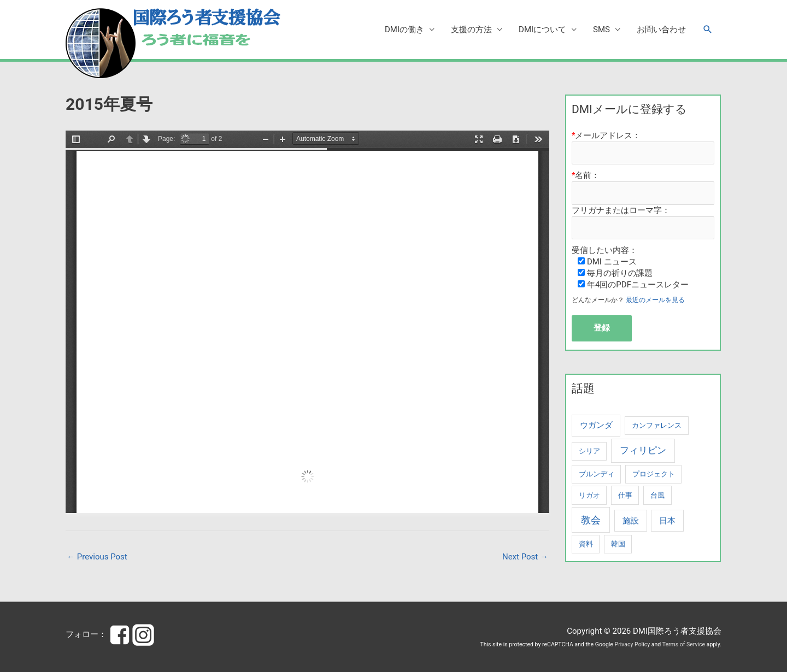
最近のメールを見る (655, 300)
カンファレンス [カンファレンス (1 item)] (657, 425)
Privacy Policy (633, 644)
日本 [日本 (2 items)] (667, 521)
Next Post (525, 557)
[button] (708, 30)
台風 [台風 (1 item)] (657, 495)
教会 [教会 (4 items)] (591, 520)
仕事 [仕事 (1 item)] (625, 495)
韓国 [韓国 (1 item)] (618, 544)
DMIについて (542, 30)
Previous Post (97, 557)
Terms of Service (684, 644)
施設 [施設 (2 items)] (631, 521)
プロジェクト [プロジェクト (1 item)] (654, 474)
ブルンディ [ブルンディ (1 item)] (597, 474)
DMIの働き (404, 30)
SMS (601, 30)
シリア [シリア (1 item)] (589, 451)
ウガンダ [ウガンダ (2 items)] (596, 425)
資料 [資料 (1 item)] (586, 544)
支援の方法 (471, 30)
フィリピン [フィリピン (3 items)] (643, 450)
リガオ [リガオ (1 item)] (589, 495)
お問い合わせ (661, 30)
